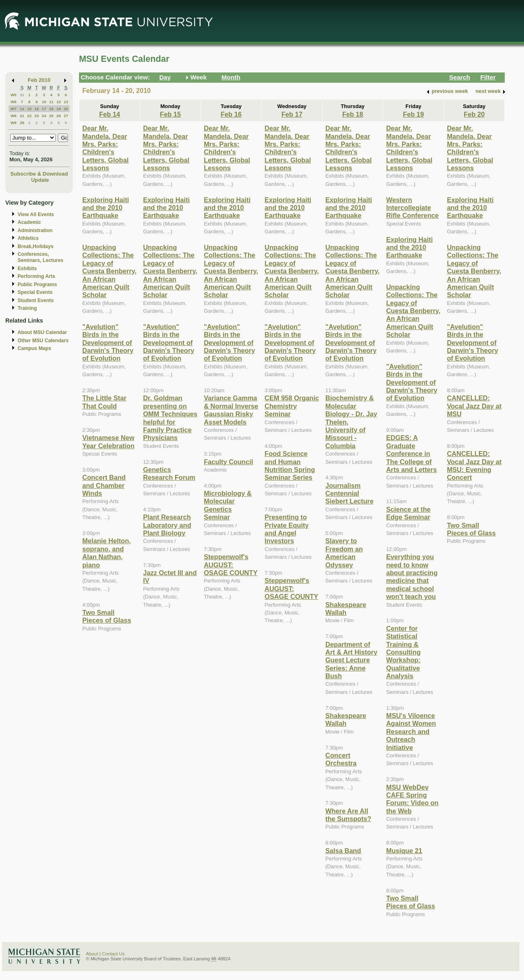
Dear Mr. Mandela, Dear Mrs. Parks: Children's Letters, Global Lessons (105, 148)
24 (44, 116)
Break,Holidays (36, 246)
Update (40, 180)
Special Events (35, 292)
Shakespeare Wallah (346, 609)
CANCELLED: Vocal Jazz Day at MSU (474, 406)
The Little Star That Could (104, 402)
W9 (14, 123)
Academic (29, 222)
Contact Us (113, 954)
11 (51, 102)
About (92, 954)
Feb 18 (353, 114)
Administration (35, 230)
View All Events (36, 215)
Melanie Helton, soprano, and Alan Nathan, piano (107, 553)
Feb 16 (231, 114)
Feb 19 (413, 114)
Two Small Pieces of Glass (107, 616)
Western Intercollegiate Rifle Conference (412, 208)
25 (51, 116)
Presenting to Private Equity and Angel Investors (287, 529)
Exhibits (27, 269)
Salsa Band (343, 851)
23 (37, 116)
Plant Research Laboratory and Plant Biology (167, 525)
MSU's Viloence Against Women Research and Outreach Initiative (411, 732)
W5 (14, 95)
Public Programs (37, 285)
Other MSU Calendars (43, 341)
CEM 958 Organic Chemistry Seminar (292, 406)
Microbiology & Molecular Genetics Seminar (228, 505)
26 (59, 116)
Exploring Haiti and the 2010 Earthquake (106, 208)
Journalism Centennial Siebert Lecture (350, 493)
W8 (14, 116)
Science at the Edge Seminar (408, 513)
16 (37, 109)
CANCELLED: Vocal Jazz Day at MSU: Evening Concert (474, 465)
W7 (14, 109)
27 (66, 116)
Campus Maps (34, 348)
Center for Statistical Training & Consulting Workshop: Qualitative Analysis (403, 652)
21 (22, 116)
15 (29, 109)
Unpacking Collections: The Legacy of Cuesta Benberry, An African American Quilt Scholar (110, 271)
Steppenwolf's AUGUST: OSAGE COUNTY (231, 565)
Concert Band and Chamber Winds (104, 485)
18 (51, 109)
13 (66, 102)
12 (59, 102)
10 (44, 102)
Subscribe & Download (39, 174)
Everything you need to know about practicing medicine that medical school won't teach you (412, 577)
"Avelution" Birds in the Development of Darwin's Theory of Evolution (108, 343)
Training (27, 308)
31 (22, 95)
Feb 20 (474, 114)
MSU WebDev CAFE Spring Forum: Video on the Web (412, 799)
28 (22, 123)
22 (29, 116)
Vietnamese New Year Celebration (108, 441)
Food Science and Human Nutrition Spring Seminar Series (290, 465)
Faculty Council (228, 462)
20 (66, 109)
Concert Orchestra (341, 759)
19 (59, 109)
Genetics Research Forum (169, 473)
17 (44, 109)
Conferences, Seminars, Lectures (41, 257)
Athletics (28, 238)
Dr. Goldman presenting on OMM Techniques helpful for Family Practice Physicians (170, 418)
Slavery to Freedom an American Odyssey (344, 553)
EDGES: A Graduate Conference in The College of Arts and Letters (411, 454)
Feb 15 (171, 114)
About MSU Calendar (42, 332)
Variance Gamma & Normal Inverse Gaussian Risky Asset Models (231, 410)
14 (22, 109)
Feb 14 (110, 114)
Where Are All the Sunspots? (348, 815)
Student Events (36, 300)
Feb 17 (292, 114)
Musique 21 (404, 851)
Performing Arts (36, 276)
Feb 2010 (39, 80)
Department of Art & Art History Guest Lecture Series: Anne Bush (351, 660)
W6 (14, 102)
